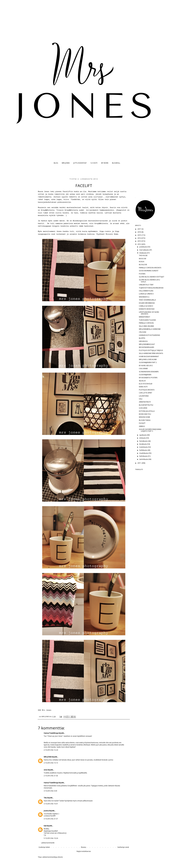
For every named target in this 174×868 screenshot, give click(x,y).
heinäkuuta (144, 441)
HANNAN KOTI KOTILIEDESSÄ (149, 335)
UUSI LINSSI (143, 408)
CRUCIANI (143, 332)
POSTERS (142, 274)
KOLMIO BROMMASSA (147, 303)
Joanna (46, 811)
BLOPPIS (142, 338)
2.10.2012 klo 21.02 (51, 776)
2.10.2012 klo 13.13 (51, 763)
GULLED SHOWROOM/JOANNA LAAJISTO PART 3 (150, 430)
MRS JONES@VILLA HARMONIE (150, 329)
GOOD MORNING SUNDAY (149, 271)
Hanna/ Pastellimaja (51, 733)
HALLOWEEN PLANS (146, 291)
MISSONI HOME (144, 417)
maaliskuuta (144, 453)
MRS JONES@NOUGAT (147, 344)
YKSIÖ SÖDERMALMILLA (147, 300)
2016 (140, 232)
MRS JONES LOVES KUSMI (148, 359)
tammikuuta (144, 459)
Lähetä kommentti (48, 843)
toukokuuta (144, 447)
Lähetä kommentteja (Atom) (52, 857)
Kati (45, 826)
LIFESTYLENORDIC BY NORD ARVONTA (149, 313)
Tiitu (45, 798)
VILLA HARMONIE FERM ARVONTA (151, 353)
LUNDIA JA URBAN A (146, 294)
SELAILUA (142, 381)
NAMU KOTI (143, 387)
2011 (140, 463)
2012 (140, 244)
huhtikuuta (143, 450)
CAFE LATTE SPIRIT (145, 393)
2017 (140, 229)
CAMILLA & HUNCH (146, 306)
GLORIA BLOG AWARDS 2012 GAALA (149, 281)
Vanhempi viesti (123, 847)
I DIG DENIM (143, 369)
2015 (140, 235)
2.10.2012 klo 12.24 (51, 750)
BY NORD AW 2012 (146, 366)
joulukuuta (143, 247)
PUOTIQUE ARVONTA (147, 390)
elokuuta (143, 438)
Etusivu (84, 847)
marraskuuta (144, 250)
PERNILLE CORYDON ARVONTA (150, 268)
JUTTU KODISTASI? (80, 163)
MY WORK (105, 163)
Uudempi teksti (44, 847)
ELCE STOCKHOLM (146, 384)
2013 (140, 241)
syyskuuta (143, 435)
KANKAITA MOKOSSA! (147, 309)
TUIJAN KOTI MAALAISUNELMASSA (151, 288)
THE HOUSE (143, 255)
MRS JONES (66, 163)
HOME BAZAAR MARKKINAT (149, 356)
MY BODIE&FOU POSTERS (148, 378)
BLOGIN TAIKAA (145, 420)
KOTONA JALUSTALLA (147, 411)
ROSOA (142, 262)
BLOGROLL (116, 163)
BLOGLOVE (143, 265)
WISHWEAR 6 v (144, 297)
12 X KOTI (94, 163)
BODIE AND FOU (145, 414)
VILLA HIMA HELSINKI (146, 326)
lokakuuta (143, 253)
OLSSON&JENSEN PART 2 (148, 362)
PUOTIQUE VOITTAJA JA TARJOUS (151, 350)
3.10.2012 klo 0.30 (50, 791)
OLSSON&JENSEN (145, 375)
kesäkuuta (143, 444)
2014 (140, 238)
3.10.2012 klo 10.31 (51, 804)
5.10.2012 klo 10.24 (51, 838)
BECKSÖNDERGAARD (147, 347)
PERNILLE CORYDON (146, 323)
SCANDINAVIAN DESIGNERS (149, 372)
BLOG (56, 163)
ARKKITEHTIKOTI (145, 402)
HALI (141, 399)
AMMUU (142, 426)
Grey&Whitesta (101, 224)
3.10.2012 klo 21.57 (51, 819)
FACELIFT (142, 423)
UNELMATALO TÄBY (146, 285)
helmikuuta (144, 456)
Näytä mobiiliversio (84, 851)
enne (46, 770)
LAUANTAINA (144, 396)
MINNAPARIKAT (145, 317)
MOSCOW (143, 259)
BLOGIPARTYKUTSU (146, 405)
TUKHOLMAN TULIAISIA (147, 320)
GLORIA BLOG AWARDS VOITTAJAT (152, 277)
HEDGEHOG (143, 341)
